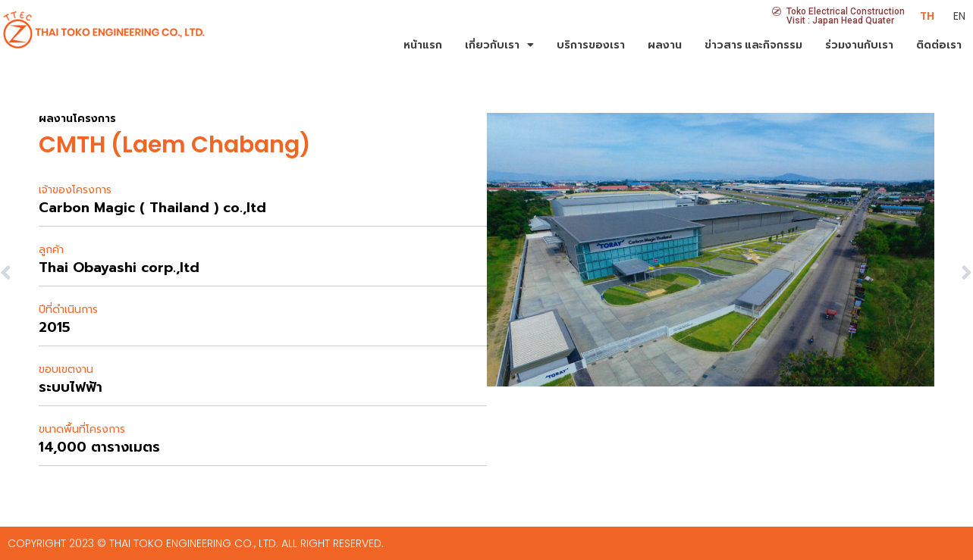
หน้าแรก (423, 45)
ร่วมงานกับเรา (859, 45)
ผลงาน (665, 45)
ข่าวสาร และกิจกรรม (753, 45)
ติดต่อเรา (939, 45)
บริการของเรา (591, 45)
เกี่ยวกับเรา (499, 45)
